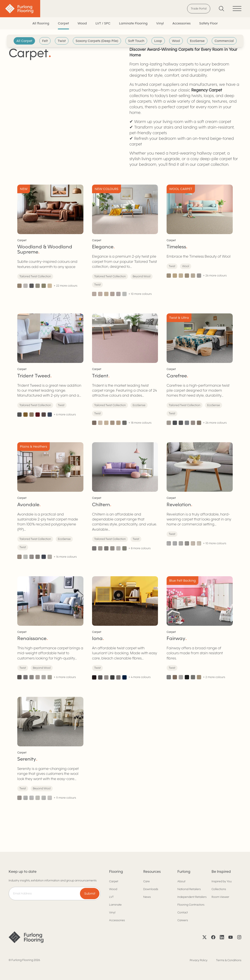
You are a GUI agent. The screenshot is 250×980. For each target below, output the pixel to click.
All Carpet (24, 41)
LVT (111, 897)
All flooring (41, 23)
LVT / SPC (103, 23)
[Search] (221, 9)
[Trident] (125, 369)
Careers (183, 920)
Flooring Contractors (191, 905)
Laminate (115, 905)
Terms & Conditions (229, 960)
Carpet (63, 23)
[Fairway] (200, 628)
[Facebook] (213, 937)
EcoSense (197, 41)
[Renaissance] (50, 628)
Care (146, 881)
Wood (82, 23)
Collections (219, 889)
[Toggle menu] (237, 9)
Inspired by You (222, 881)
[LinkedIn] (222, 937)
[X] (205, 937)
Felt (45, 41)
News (147, 897)
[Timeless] (200, 240)
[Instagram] (239, 937)
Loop (158, 41)
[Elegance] (125, 240)
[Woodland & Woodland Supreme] (50, 240)
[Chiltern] (125, 500)
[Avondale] (50, 500)
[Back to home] (20, 9)
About (181, 881)
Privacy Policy (199, 960)
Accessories (182, 23)
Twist (62, 41)
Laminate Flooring (133, 23)
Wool (176, 41)
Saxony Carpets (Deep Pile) (97, 41)
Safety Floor (209, 23)
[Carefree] (200, 369)
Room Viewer (220, 897)
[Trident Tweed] (50, 369)
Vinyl (160, 23)
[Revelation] (200, 500)
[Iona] (125, 628)
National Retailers (189, 889)
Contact (183, 912)
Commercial (224, 41)
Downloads (151, 889)
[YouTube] (231, 937)
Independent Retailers (192, 897)
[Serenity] (50, 749)
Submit (90, 894)
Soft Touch (136, 41)
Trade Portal (199, 9)
